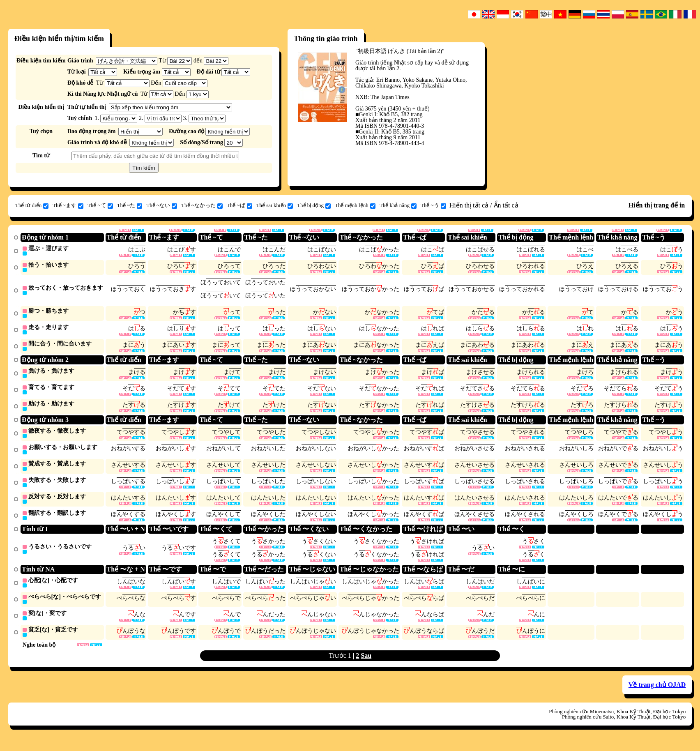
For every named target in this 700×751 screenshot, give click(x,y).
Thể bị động (314, 205)
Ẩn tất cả (506, 205)
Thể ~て (100, 205)
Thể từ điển (32, 205)
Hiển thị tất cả (469, 205)
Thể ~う (433, 205)
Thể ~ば (239, 205)
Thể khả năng (398, 205)
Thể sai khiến (275, 205)
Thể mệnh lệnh (355, 205)
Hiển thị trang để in (657, 205)
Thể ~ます (68, 205)
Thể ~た (130, 205)
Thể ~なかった (202, 205)
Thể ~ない (162, 205)
